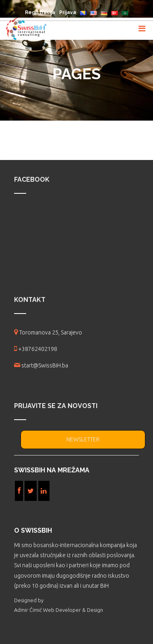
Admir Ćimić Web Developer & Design (59, 610)
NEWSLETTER (83, 439)
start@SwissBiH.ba (45, 365)
